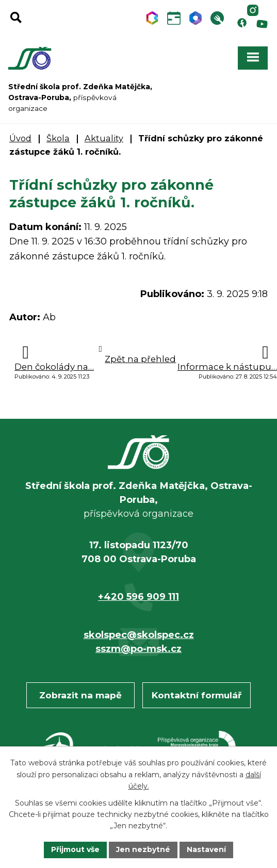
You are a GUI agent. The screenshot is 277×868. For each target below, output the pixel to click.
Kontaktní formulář (197, 695)
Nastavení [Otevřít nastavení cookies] (206, 849)
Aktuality (104, 138)
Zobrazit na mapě (80, 695)
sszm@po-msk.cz (138, 649)
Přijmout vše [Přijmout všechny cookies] (75, 849)
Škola (58, 138)
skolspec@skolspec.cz (139, 635)
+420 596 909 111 (138, 597)
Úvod (20, 138)
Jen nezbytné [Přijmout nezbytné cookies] (143, 849)
